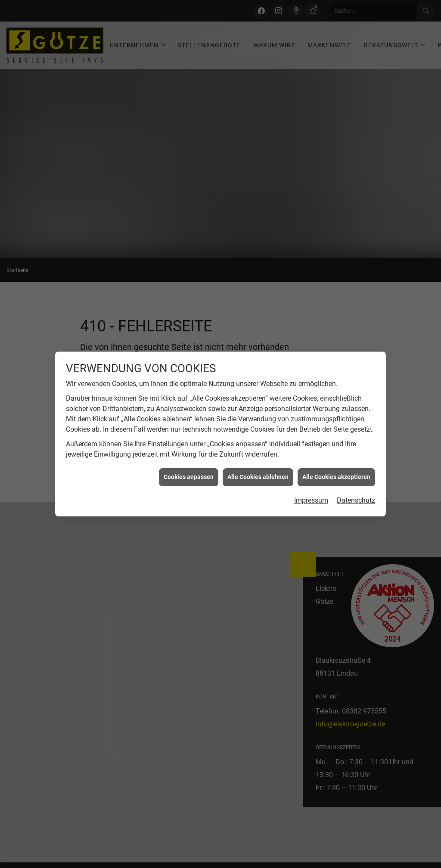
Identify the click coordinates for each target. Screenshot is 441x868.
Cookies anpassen (189, 372)
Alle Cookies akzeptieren (336, 372)
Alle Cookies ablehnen (258, 372)
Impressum (311, 396)
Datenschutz (356, 396)
